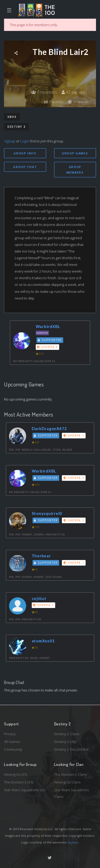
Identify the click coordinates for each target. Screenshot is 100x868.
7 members (44, 92)
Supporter (50, 340)
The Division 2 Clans (71, 774)
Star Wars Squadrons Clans (72, 793)
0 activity (54, 102)
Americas (78, 102)
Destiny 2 (16, 127)
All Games (12, 742)
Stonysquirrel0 (47, 513)
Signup (10, 141)
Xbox (12, 117)
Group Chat (25, 167)
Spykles (73, 842)
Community (13, 749)
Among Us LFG (16, 774)
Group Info (25, 153)
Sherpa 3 (47, 347)
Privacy (10, 734)
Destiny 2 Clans (67, 734)
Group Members (75, 170)
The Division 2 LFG (19, 782)
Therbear (41, 556)
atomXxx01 (43, 641)
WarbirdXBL (48, 326)
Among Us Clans (67, 782)
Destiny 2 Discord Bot (71, 749)
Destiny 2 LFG (65, 742)
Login (25, 141)
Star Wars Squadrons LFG (25, 790)
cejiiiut (39, 598)
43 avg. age (73, 92)
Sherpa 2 (74, 520)
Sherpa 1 (74, 435)
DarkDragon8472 (49, 429)
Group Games (75, 153)
